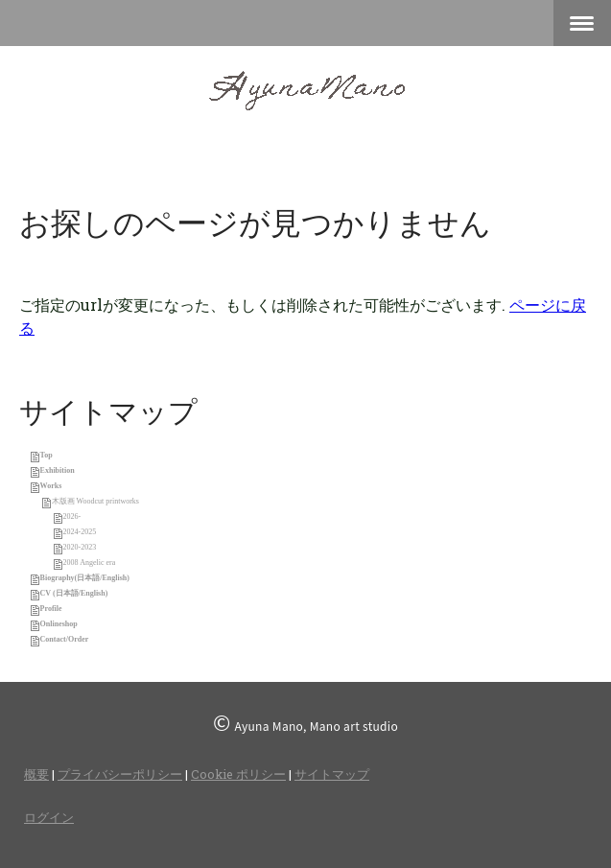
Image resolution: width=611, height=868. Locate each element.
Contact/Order (65, 639)
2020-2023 (80, 547)
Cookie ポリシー (238, 774)
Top (47, 455)
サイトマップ (332, 774)
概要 (36, 774)
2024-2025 (80, 532)
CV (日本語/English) (74, 593)
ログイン (49, 817)
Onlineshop (59, 624)
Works (51, 486)
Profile (51, 609)
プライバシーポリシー (120, 774)
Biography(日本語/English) (85, 578)
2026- (72, 516)
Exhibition (58, 470)
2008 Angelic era (90, 563)
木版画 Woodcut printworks (95, 501)
